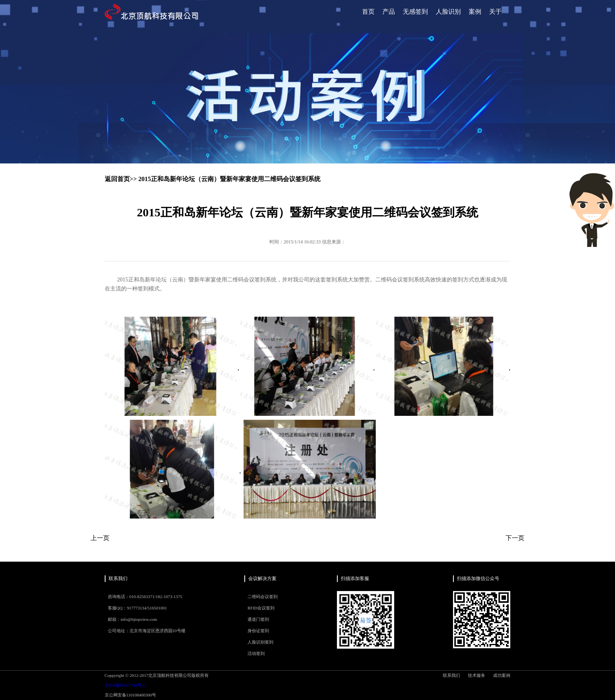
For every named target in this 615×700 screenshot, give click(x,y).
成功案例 (502, 675)
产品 (389, 12)
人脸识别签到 (260, 642)
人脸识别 (448, 12)
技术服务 (477, 675)
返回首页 (117, 179)
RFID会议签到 (261, 608)
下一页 (515, 538)
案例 (475, 12)
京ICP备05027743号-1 (125, 685)
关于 (495, 12)
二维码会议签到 (263, 597)
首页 (368, 12)
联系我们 (451, 675)
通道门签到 (258, 619)
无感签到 (415, 12)
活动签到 (256, 653)
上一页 (100, 538)
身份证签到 (258, 631)
